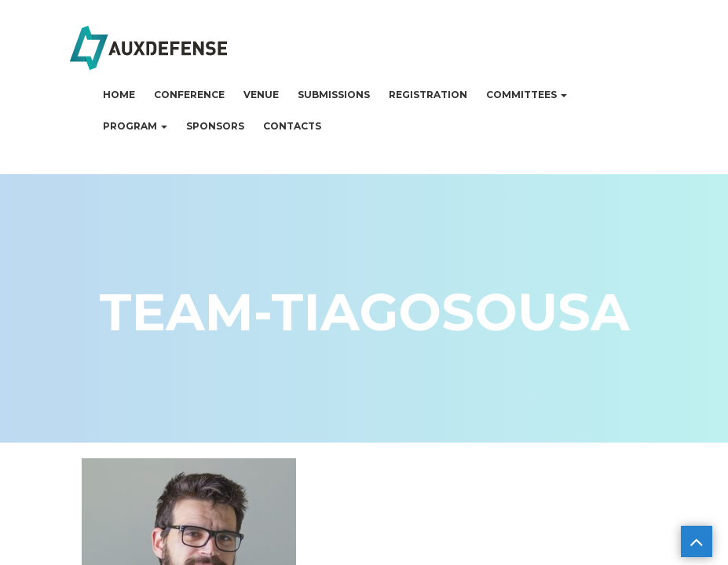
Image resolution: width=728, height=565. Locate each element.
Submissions (334, 95)
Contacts (292, 126)
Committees (527, 95)
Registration (428, 95)
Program (135, 126)
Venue (261, 95)
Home (119, 95)
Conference (189, 95)
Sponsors (215, 126)
